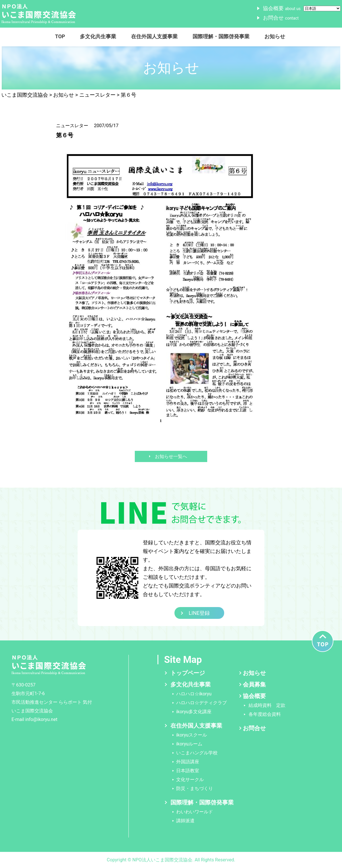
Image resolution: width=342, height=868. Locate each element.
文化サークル (190, 780)
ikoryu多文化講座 (194, 712)
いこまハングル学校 (197, 753)
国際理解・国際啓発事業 (221, 36)
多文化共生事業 (98, 36)
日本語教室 (188, 771)
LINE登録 (199, 613)
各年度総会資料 (265, 714)
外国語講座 (188, 762)
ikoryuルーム (189, 744)
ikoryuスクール (192, 735)
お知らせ (275, 36)
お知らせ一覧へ (171, 456)
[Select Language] (322, 8)
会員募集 (254, 684)
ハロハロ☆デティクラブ (201, 703)
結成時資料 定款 (267, 705)
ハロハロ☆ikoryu (194, 694)
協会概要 (282, 8)
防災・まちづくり (195, 788)
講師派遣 (185, 821)
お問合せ (281, 18)
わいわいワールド (195, 812)
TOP (60, 36)
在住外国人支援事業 (154, 36)
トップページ (188, 673)
